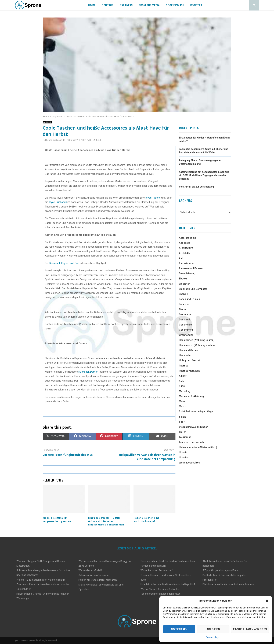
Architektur (185, 253)
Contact (108, 5)
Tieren (183, 432)
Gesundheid (186, 330)
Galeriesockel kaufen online (94, 575)
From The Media (149, 5)
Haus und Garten (188, 350)
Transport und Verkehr (192, 442)
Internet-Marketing (190, 371)
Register (196, 5)
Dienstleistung (187, 273)
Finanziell (185, 304)
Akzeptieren (179, 629)
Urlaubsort (185, 458)
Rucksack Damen (88, 372)
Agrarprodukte (187, 238)
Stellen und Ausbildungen (194, 427)
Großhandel (186, 335)
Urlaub (183, 452)
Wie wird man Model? (90, 570)
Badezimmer (186, 263)
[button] (267, 601)
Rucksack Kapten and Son (64, 263)
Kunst (182, 386)
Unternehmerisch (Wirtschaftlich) (198, 447)
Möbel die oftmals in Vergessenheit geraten (57, 520)
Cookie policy (212, 637)
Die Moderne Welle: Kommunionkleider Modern (228, 584)
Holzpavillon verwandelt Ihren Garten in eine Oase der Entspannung (147, 457)
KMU (182, 381)
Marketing (185, 391)
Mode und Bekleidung (191, 396)
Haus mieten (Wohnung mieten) (197, 345)
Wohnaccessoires (189, 463)
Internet (183, 366)
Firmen (183, 309)
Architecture (186, 248)
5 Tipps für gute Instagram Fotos (221, 570)
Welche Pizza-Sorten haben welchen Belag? (41, 580)
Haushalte (185, 355)
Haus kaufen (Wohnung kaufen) (197, 340)
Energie (183, 294)
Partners (126, 5)
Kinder (183, 376)
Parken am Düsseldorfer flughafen (98, 580)
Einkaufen (185, 284)
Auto (182, 258)
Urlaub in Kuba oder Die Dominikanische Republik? (168, 584)
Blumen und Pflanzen (191, 268)
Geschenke (185, 325)
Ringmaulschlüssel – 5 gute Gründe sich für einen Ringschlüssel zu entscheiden (106, 521)
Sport (182, 422)
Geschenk (185, 320)
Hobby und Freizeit (190, 360)
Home (92, 5)
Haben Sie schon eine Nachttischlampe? (146, 520)
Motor (182, 401)
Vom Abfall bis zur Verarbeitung (196, 187)
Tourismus (185, 437)
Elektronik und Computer (193, 289)
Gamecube (185, 314)
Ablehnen (213, 629)
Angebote (47, 122)
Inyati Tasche (153, 198)
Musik (182, 406)
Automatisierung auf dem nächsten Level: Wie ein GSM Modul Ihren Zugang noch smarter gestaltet (204, 175)
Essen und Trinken (189, 299)
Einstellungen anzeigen (250, 629)
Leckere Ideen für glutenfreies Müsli (68, 455)
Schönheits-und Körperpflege (196, 411)
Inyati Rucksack (58, 202)
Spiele (183, 417)
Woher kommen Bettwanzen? (157, 570)
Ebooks (183, 279)
